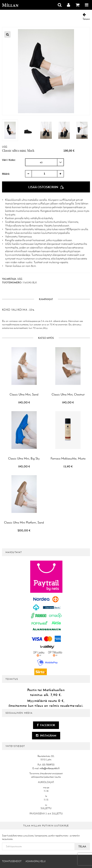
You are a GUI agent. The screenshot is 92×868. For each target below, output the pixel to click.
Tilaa (82, 846)
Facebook (46, 725)
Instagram (46, 735)
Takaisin (86, 17)
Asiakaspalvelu (35, 861)
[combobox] (44, 162)
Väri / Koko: (9, 160)
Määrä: (6, 174)
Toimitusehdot (12, 861)
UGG (5, 147)
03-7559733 (48, 765)
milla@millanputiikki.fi (50, 768)
